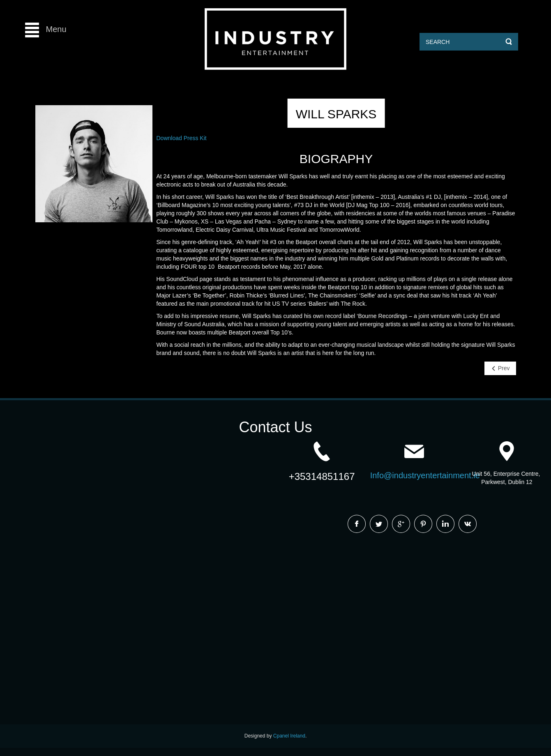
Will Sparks (336, 114)
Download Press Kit (182, 138)
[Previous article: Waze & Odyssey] (500, 368)
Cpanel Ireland (289, 736)
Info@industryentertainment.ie (425, 475)
